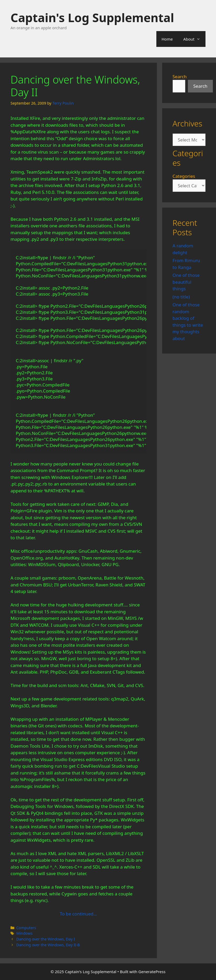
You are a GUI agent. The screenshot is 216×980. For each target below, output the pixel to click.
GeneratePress (152, 972)
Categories (184, 176)
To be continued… (78, 914)
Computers (26, 928)
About (194, 39)
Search (180, 77)
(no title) (181, 297)
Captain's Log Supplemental (92, 18)
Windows (24, 933)
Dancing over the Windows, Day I (46, 939)
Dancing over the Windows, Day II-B (48, 945)
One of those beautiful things (186, 282)
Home (167, 39)
